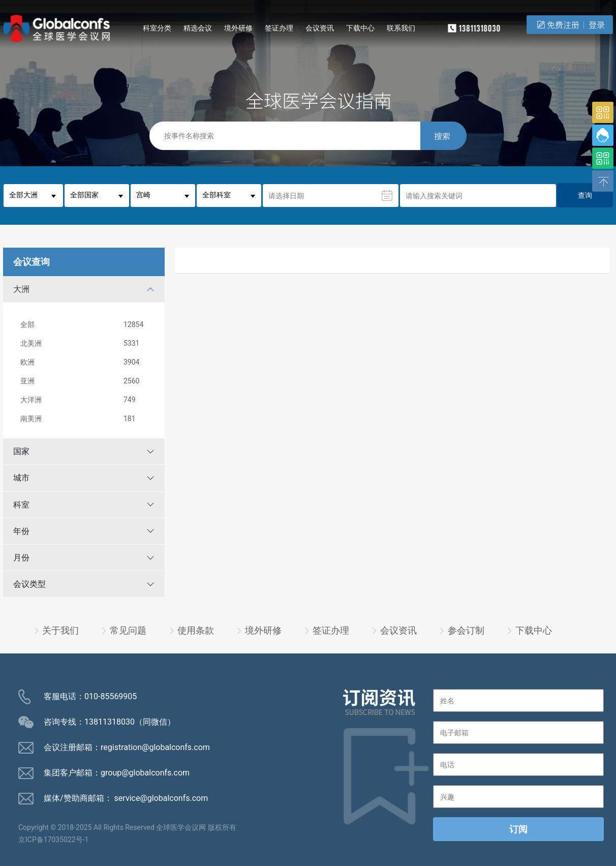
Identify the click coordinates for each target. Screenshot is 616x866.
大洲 (21, 289)
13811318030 (110, 722)
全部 (86, 325)
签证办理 (279, 28)
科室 (21, 505)
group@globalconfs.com (145, 773)
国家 (21, 451)
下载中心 (360, 28)
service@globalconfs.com (161, 798)
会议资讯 (320, 28)
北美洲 (86, 344)
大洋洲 (86, 400)
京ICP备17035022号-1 (53, 840)
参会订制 (466, 630)
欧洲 (86, 362)
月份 (21, 558)
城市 (21, 478)
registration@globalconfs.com (155, 747)
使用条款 (196, 630)
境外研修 (238, 28)
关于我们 (60, 630)
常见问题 (128, 630)
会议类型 (29, 584)
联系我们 (401, 28)
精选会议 (198, 28)
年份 (21, 531)
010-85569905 (111, 696)
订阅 (518, 829)
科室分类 (157, 28)
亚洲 (86, 381)
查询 (585, 195)
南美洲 (86, 419)
